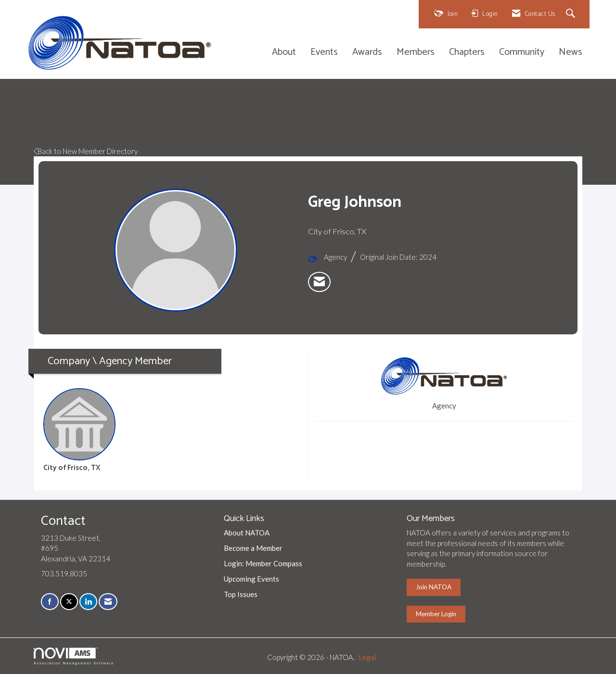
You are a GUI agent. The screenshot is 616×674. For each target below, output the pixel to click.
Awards (367, 53)
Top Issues (241, 594)
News (571, 53)
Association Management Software (74, 656)
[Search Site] (572, 14)
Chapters (467, 53)
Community (522, 53)
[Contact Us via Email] (108, 602)
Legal (367, 657)
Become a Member (253, 548)
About (284, 53)
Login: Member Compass (263, 563)
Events (324, 53)
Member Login (436, 614)
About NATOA (247, 533)
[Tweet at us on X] (69, 602)
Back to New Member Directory (86, 151)
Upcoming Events (251, 579)
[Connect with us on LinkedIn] (88, 602)
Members (416, 53)
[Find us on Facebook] (50, 602)
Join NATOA (434, 587)
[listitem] (319, 282)
